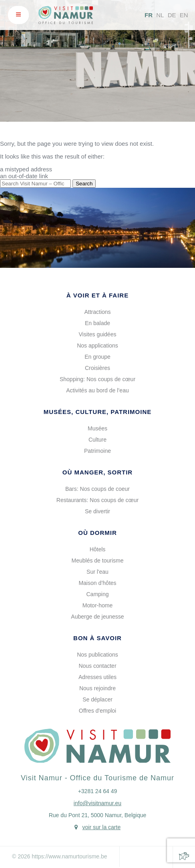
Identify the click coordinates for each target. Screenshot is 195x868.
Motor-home (97, 605)
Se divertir (97, 511)
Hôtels (98, 549)
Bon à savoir (97, 638)
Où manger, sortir (97, 472)
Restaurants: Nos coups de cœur (97, 500)
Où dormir (97, 533)
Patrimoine (97, 451)
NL (160, 15)
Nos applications (97, 346)
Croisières (97, 368)
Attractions (97, 312)
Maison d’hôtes (97, 583)
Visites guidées (98, 334)
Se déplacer (97, 699)
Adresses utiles (97, 677)
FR (149, 15)
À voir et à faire (97, 295)
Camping (97, 594)
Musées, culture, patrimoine (98, 412)
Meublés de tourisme (98, 561)
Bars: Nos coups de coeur (97, 489)
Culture (97, 440)
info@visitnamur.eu (97, 803)
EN (184, 15)
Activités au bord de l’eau (97, 390)
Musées (97, 428)
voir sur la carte (101, 827)
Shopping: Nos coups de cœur (97, 379)
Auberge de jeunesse (97, 617)
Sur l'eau (97, 572)
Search (84, 184)
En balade (97, 323)
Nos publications (97, 655)
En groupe (97, 357)
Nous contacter (97, 666)
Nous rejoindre (97, 688)
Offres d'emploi (97, 711)
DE (172, 15)
